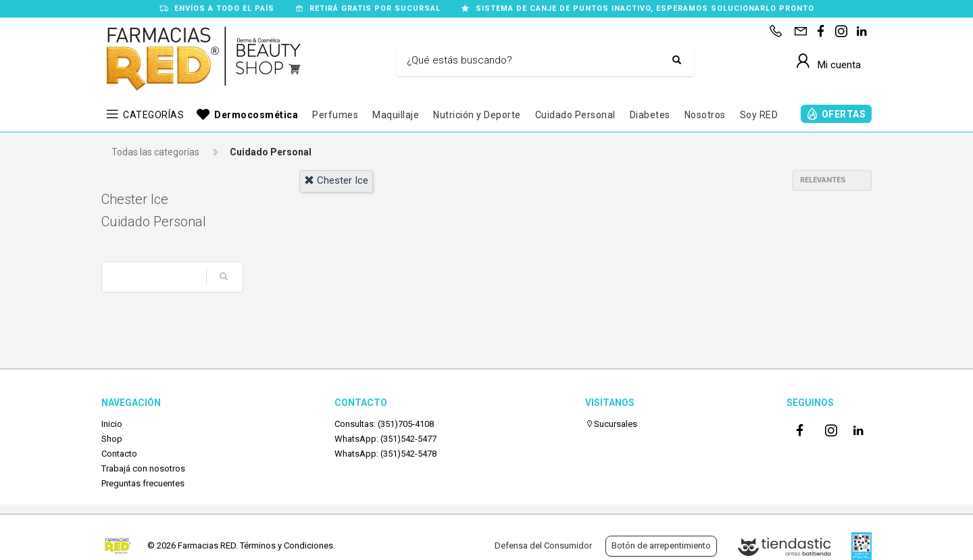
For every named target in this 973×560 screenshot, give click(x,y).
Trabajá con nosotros (143, 468)
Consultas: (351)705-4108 (384, 424)
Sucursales (611, 424)
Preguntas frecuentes (143, 483)
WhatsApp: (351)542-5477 (385, 439)
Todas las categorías (155, 152)
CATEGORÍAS (153, 115)
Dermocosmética (256, 115)
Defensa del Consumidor (543, 545)
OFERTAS (844, 114)
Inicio (112, 424)
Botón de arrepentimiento (661, 545)
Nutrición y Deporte (477, 115)
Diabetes (650, 115)
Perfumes (335, 115)
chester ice (336, 180)
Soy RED (759, 115)
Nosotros (705, 115)
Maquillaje (396, 115)
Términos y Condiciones (286, 545)
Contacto (119, 454)
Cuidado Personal (575, 115)
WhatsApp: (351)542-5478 (385, 454)
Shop (112, 439)
